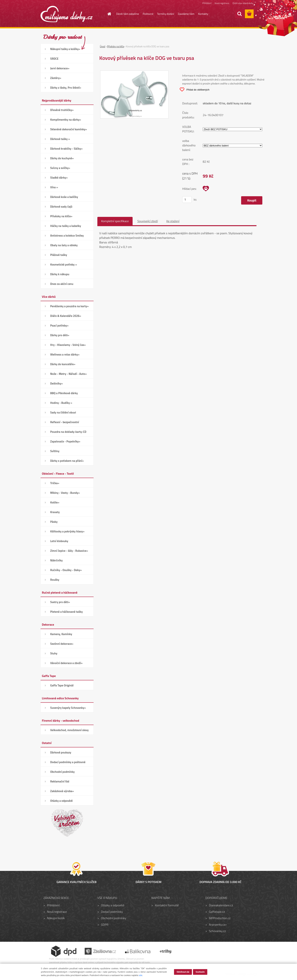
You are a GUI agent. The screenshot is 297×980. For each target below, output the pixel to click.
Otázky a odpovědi (61, 801)
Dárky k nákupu (60, 274)
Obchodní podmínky (62, 772)
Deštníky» (57, 383)
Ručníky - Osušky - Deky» (66, 570)
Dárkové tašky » (60, 139)
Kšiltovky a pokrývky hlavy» (67, 531)
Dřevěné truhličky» (62, 110)
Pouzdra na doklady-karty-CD (68, 432)
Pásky (54, 522)
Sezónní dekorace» (62, 644)
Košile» (55, 502)
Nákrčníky (56, 560)
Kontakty (203, 14)
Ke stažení (173, 221)
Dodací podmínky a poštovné (68, 762)
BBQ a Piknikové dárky (64, 393)
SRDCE (54, 59)
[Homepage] (107, 14)
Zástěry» (56, 78)
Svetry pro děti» (60, 602)
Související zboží (148, 221)
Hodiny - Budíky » (61, 403)
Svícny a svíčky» (60, 168)
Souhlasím (200, 972)
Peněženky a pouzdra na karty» (69, 306)
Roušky (55, 580)
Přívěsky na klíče (116, 46)
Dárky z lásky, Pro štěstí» (66, 88)
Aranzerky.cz (217, 925)
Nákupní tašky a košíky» (65, 49)
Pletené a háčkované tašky (66, 612)
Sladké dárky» (59, 178)
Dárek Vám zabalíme (128, 14)
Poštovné (148, 14)
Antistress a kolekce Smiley (67, 236)
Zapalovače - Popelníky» (65, 441)
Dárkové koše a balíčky (64, 197)
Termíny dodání (166, 14)
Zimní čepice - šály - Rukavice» (69, 551)
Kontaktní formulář (167, 905)
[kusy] (187, 200)
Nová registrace (222, 3)
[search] (239, 14)
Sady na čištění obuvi (63, 412)
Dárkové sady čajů (61, 207)
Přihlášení (206, 3)
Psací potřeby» (59, 325)
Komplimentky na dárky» (66, 120)
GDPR (105, 925)
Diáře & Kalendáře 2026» (66, 316)
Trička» (55, 483)
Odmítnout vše (183, 972)
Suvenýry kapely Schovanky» (68, 708)
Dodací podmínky (112, 912)
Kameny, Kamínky (61, 634)
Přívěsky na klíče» (61, 216)
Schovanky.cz (217, 931)
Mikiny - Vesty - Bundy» (65, 493)
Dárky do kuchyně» (62, 158)
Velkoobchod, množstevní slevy (69, 730)
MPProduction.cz (220, 918)
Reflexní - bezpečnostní (65, 422)
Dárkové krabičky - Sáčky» (66, 149)
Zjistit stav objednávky (243, 3)
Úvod (102, 46)
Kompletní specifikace (115, 221)
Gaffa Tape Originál (62, 685)
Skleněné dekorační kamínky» (69, 129)
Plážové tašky (59, 255)
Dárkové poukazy (61, 752)
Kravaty (55, 512)
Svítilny (55, 451)
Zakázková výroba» (62, 791)
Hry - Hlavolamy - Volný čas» (68, 345)
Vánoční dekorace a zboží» (66, 663)
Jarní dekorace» (60, 68)
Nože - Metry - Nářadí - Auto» (68, 374)
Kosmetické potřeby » (64, 265)
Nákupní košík (56, 918)
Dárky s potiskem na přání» (67, 461)
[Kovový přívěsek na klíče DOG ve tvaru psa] (134, 73)
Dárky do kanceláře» (63, 364)
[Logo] (67, 14)
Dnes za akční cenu (62, 284)
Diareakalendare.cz (221, 905)
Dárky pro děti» (60, 335)
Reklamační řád (60, 781)
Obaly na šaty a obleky (64, 245)
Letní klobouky (59, 541)
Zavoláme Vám (186, 14)
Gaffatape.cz (217, 912)
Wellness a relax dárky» (65, 354)
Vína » (54, 187)
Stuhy (54, 653)
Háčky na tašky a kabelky (66, 226)
